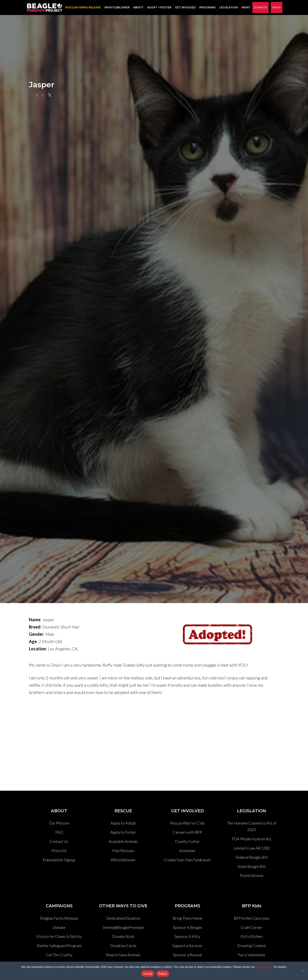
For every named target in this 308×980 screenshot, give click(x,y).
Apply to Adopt (123, 823)
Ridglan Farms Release (59, 918)
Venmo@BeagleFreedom (123, 927)
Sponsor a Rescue (187, 955)
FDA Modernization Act (252, 839)
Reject (163, 974)
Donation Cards (123, 946)
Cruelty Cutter (187, 841)
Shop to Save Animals (123, 955)
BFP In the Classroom (252, 918)
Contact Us (59, 841)
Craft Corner (252, 927)
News (245, 8)
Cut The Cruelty (59, 955)
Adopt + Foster (158, 8)
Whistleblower (116, 8)
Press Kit (59, 851)
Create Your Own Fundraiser (187, 860)
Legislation (228, 8)
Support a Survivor (187, 946)
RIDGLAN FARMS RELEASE (82, 8)
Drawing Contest (252, 946)
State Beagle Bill (252, 866)
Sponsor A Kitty (187, 936)
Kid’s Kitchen (252, 936)
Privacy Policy (264, 967)
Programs (207, 8)
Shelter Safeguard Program (59, 946)
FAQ (59, 832)
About (138, 8)
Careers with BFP (187, 832)
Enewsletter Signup (59, 860)
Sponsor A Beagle (187, 927)
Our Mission (59, 823)
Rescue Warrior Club (187, 823)
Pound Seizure (252, 875)
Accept (148, 974)
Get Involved (184, 8)
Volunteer (187, 851)
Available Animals (123, 841)
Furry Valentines (252, 955)
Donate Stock (123, 936)
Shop (277, 7)
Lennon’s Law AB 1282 (252, 848)
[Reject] (303, 971)
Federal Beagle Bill (252, 857)
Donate (261, 7)
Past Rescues (123, 851)
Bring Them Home (187, 918)
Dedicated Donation (123, 918)
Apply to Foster (123, 832)
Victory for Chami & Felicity (59, 936)
